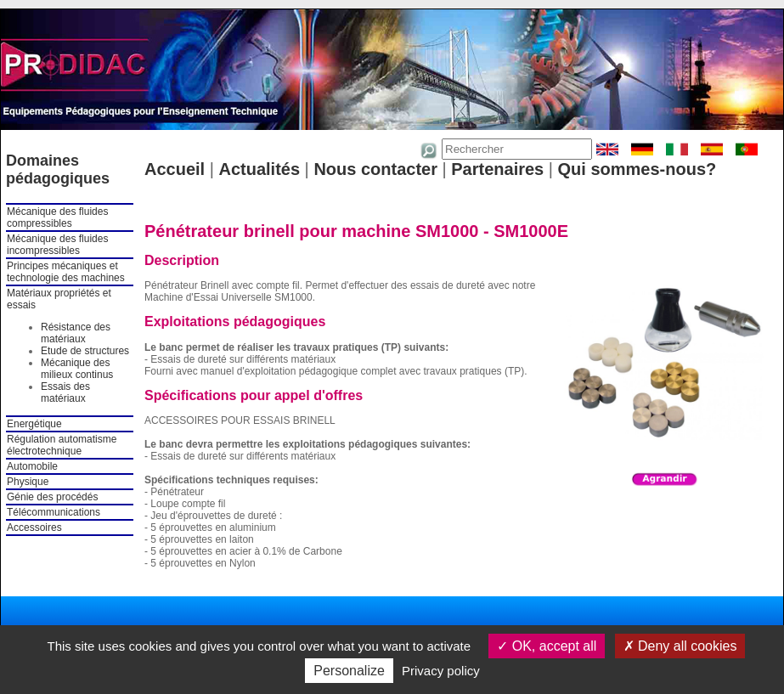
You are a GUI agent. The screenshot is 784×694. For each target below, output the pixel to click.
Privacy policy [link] (441, 671)
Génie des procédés (52, 497)
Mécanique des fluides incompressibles (57, 245)
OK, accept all (547, 646)
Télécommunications (54, 512)
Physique (28, 482)
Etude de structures (85, 351)
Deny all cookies (680, 646)
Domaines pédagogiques (58, 169)
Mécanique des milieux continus (77, 369)
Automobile (32, 466)
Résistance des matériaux (76, 333)
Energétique (34, 424)
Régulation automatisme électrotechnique (62, 445)
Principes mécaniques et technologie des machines (66, 272)
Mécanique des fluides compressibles (57, 217)
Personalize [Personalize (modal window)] (349, 671)
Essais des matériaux (65, 392)
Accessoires (34, 528)
